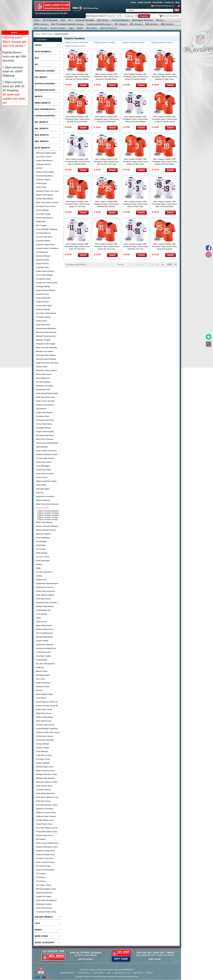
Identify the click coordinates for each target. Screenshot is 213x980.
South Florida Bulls (43, 683)
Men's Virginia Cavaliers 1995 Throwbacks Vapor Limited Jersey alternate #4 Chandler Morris (106, 77)
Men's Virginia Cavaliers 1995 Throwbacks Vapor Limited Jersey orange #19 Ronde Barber (164, 162)
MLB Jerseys (151, 24)
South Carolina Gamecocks (46, 451)
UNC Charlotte (42, 614)
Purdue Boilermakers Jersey (47, 832)
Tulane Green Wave (44, 470)
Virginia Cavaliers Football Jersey (104, 43)
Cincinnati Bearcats (43, 233)
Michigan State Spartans (45, 778)
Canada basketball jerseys (99, 24)
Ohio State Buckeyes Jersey (47, 805)
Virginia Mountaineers (44, 893)
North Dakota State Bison (46, 793)
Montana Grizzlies (43, 687)
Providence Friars (43, 416)
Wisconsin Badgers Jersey (46, 889)
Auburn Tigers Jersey (44, 709)
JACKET (39, 168)
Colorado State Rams (44, 237)
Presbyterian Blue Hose (45, 420)
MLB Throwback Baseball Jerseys (67, 24)
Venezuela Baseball (84, 20)
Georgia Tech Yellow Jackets (47, 283)
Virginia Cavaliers (43, 508)
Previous (121, 264)
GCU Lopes (40, 679)
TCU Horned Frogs (43, 866)
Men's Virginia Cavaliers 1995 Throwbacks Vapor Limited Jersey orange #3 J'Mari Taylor (135, 162)
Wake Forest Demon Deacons (47, 202)
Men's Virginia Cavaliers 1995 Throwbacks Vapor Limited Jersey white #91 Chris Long (135, 246)
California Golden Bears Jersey (48, 732)
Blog (178, 2)
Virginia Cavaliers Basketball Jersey (76, 43)
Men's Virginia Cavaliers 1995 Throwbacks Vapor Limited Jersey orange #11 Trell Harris (77, 204)
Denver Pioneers (42, 264)
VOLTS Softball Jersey (45, 633)
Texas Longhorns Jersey (45, 862)
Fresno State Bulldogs (44, 275)
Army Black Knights (43, 214)
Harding (39, 576)
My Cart (171, 16)
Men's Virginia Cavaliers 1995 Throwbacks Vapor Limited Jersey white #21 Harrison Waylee (135, 119)
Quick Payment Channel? (96, 16)
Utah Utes (40, 493)
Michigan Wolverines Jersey (47, 774)
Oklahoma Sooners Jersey (46, 812)
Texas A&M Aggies (43, 466)
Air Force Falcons (43, 557)
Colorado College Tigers (45, 244)
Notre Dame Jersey (43, 801)
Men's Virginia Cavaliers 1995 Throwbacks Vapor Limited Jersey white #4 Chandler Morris (77, 162)
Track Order (158, 2)
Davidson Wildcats (43, 256)
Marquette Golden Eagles (46, 344)
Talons (39, 618)
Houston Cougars (43, 748)
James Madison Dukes (45, 694)
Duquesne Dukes (43, 260)
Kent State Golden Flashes (46, 313)
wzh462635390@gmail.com (164, 6)
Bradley (39, 564)
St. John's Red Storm (44, 572)
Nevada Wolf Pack (43, 390)
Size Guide (138, 973)
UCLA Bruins (41, 877)
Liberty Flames (42, 321)
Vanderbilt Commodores (45, 496)
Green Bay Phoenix (43, 599)
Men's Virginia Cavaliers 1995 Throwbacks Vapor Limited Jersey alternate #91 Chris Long (106, 162)
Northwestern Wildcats (45, 645)
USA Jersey (103, 20)
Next (163, 264)
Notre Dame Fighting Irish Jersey (48, 797)
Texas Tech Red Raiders (45, 870)
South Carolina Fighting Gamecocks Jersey (48, 843)
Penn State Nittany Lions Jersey (48, 828)
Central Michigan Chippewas (47, 229)
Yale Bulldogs (41, 541)
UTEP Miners (41, 698)
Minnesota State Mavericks (46, 332)
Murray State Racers (44, 374)
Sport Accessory (108, 28)
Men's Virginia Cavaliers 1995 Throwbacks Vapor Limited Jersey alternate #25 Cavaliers (106, 204)
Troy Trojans (41, 549)
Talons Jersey (41, 622)
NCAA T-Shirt (41, 187)
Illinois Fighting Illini (43, 298)
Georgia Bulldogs (43, 744)
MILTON (39, 690)
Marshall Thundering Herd (46, 336)
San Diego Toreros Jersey (46, 206)
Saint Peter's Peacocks (45, 439)
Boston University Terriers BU (47, 706)
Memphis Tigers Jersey (45, 767)
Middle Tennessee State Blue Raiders (48, 363)
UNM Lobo (40, 667)
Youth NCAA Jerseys (44, 908)
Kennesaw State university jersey (48, 603)
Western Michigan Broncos (46, 530)
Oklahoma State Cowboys (46, 816)
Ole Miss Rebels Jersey (45, 820)
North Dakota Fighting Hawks (47, 393)
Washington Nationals (142, 20)
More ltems (92, 28)
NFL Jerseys (121, 24)
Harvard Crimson (42, 294)
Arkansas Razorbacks (44, 176)
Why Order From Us (122, 973)
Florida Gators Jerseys (45, 736)
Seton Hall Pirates (43, 561)
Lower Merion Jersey (44, 755)
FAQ (109, 973)
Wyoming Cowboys (43, 534)
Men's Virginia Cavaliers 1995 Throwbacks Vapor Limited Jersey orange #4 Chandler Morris (164, 119)
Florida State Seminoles (45, 740)
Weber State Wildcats (44, 522)
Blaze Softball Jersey (44, 625)
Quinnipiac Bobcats (43, 428)
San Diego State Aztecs (45, 435)
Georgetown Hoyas (43, 279)
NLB (63, 20)
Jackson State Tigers (44, 306)
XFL (70, 20)
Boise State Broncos (44, 721)
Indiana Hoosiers (42, 302)
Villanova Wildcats (43, 500)
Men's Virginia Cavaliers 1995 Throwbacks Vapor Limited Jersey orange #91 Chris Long (106, 246)
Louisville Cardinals (43, 317)
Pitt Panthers (41, 839)
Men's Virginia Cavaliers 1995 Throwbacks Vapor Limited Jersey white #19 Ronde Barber (164, 204)
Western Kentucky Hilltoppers (47, 526)
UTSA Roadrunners (43, 652)
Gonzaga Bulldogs (43, 286)
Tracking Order (83, 973)
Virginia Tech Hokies (44, 896)
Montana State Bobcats (45, 606)
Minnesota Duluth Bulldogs (46, 359)
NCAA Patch (41, 545)
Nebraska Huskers (43, 675)
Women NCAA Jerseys (45, 195)
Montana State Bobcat (44, 637)
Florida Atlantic (42, 660)
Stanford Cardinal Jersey (45, 851)
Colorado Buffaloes (43, 241)
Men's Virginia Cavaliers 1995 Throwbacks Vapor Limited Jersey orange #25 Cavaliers (164, 246)
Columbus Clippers (43, 180)
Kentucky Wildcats (43, 309)
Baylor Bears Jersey (44, 713)
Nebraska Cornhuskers (45, 386)
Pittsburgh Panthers (44, 164)
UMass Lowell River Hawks (46, 481)
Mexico (159, 20)
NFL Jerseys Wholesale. (98, 977)
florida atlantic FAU (44, 610)
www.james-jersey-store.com (127, 977)
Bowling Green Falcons (45, 587)
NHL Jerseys (136, 24)
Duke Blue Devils (43, 267)
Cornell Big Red (42, 252)
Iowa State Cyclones (44, 157)
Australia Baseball (120, 20)
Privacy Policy (98, 973)
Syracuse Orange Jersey (45, 854)
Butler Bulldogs (42, 553)
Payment (149, 973)
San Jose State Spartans (45, 664)
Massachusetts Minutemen (46, 328)
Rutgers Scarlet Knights (45, 172)
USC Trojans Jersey (44, 885)
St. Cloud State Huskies (45, 458)
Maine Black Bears (43, 325)
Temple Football (42, 641)
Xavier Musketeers (43, 538)
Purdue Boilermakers (44, 424)
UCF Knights (41, 874)
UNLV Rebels (41, 485)
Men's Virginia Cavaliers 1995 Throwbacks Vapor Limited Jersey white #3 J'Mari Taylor (135, 204)
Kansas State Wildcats (45, 199)
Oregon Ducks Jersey (44, 824)
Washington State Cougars (46, 153)
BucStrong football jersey (46, 648)
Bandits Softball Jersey (45, 629)
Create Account (144, 2)
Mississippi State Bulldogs (46, 355)
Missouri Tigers (42, 367)
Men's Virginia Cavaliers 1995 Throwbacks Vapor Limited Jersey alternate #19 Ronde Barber (77, 119)
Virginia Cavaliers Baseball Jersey (133, 43)
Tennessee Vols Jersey (45, 858)
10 (157, 264)
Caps (71, 28)
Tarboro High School (44, 462)
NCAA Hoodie (41, 183)
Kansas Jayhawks (43, 763)
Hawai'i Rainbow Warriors (46, 290)
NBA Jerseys (167, 24)
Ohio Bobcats (41, 409)
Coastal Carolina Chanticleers (47, 248)
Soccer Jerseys (58, 28)
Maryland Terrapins (43, 340)
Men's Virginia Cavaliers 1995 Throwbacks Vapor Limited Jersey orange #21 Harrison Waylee (135, 77)
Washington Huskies (44, 904)
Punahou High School (44, 835)
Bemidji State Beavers (44, 218)
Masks (80, 28)
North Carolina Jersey (44, 786)
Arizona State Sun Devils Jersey (48, 702)
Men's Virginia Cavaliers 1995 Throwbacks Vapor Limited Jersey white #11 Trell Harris (77, 246)
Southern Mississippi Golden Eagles (48, 454)
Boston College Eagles (45, 717)
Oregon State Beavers (44, 160)
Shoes (37, 20)
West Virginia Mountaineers (46, 900)
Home (133, 2)
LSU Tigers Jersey (43, 759)
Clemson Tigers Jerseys (45, 725)
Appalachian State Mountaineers (48, 583)
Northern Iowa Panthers (45, 405)
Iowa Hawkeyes (42, 751)
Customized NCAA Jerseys (46, 912)
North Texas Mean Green (46, 397)
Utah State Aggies (43, 489)
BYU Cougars (41, 225)
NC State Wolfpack (43, 382)
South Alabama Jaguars (45, 595)
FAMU (38, 568)
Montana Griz (41, 580)
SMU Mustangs (42, 447)
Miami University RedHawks (47, 348)
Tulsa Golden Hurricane (45, 474)
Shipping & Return (67, 973)
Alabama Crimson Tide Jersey (47, 191)
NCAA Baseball (50, 20)
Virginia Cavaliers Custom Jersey (161, 43)
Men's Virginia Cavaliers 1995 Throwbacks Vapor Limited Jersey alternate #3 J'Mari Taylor (164, 77)
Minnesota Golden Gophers (46, 370)
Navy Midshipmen (43, 378)
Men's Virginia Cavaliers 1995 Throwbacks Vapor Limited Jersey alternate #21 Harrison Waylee (77, 77)
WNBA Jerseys (41, 24)
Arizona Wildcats (42, 210)
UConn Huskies (42, 477)
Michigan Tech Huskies (45, 351)
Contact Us (169, 2)
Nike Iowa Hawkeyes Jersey (47, 782)
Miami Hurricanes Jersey (45, 771)
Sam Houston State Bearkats (47, 443)
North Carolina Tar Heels (45, 401)
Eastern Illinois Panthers (45, 271)
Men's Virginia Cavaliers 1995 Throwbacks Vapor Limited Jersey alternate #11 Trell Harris (106, 119)
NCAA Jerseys (40, 28)
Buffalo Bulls (41, 222)
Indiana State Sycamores (46, 591)
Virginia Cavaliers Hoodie (75, 46)
